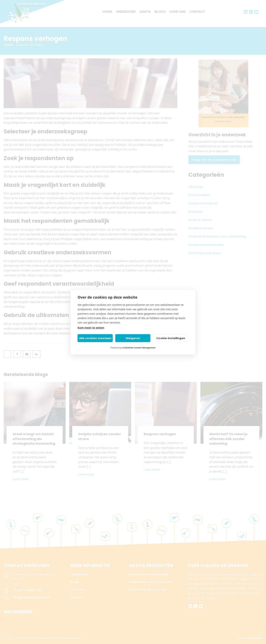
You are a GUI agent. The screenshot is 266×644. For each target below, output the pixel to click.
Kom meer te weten (91, 328)
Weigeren (133, 338)
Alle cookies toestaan (95, 338)
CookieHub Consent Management (139, 348)
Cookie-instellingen (171, 338)
